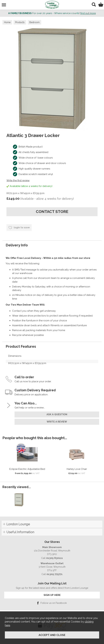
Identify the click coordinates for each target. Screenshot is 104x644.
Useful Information (20, 532)
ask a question (57, 414)
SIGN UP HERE (52, 595)
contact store (52, 212)
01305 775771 (55, 574)
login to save (19, 228)
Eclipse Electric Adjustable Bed (27, 469)
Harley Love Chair (77, 469)
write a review (57, 422)
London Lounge (18, 524)
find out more (88, 13)
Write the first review (18, 180)
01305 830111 (55, 558)
